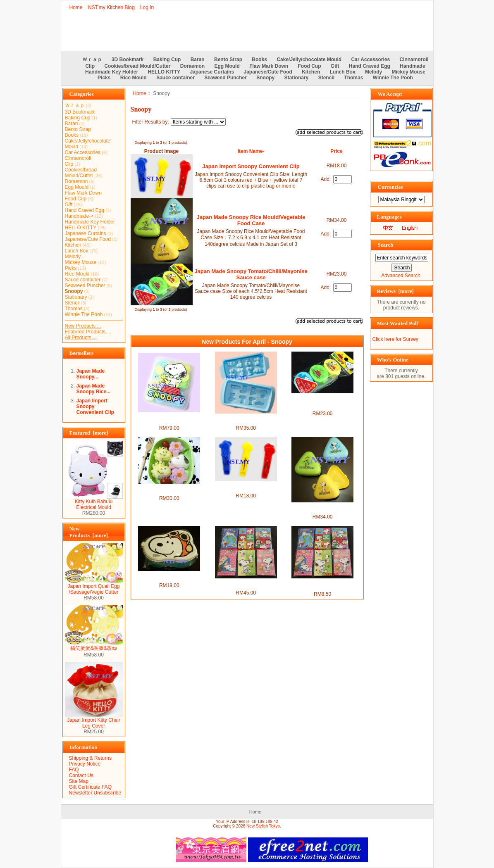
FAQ (74, 770)
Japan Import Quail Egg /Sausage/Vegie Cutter (94, 587)
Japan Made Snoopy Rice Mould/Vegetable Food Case (251, 220)
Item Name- (251, 151)
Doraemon (192, 66)
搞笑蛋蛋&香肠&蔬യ (94, 646)
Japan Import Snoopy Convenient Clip (251, 166)
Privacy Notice (85, 764)
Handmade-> (79, 216)
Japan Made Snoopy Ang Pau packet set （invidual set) (322, 584)
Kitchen (311, 72)
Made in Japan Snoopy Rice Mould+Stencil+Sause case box (169, 419)
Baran (198, 59)
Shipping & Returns (90, 758)
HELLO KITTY (164, 72)
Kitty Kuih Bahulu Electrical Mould (94, 502)
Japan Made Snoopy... (91, 374)
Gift (335, 66)
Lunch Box (343, 72)
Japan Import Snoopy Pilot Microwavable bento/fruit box (169, 577)
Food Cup (310, 66)
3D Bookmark (128, 59)
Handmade (412, 66)
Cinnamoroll (414, 59)
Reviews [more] (395, 291)
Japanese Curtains (212, 72)
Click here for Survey (395, 339)
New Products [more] (89, 532)
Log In (147, 7)
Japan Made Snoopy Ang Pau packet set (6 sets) (246, 584)
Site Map (79, 781)
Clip (90, 66)
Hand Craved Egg (370, 66)
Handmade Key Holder (112, 72)
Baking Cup (167, 59)
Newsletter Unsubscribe (95, 793)
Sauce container (175, 78)
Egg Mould (227, 66)
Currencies (390, 187)
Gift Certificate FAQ (90, 787)
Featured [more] (89, 433)
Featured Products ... (88, 332)
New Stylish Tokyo (263, 826)
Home (76, 7)
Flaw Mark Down (269, 66)
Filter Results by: (151, 122)
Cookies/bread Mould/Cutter (137, 66)
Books (259, 59)
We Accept (390, 94)
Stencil (326, 78)
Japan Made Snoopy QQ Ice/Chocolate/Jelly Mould (246, 419)
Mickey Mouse (409, 72)
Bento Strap (228, 59)
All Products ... (81, 338)
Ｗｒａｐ (92, 59)
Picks (104, 78)
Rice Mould (134, 78)
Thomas (353, 78)
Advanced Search (401, 276)
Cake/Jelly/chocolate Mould (309, 59)
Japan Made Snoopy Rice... (94, 389)
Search (386, 245)
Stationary (297, 78)
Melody (373, 72)
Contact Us (81, 775)
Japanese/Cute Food (268, 72)
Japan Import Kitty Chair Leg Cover (94, 721)
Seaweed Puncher (226, 78)
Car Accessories (370, 59)
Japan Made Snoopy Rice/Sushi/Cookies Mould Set (169, 490)
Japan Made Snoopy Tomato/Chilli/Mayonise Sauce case (251, 274)
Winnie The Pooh (393, 78)
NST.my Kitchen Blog (111, 7)
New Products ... (83, 326)
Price (336, 151)
